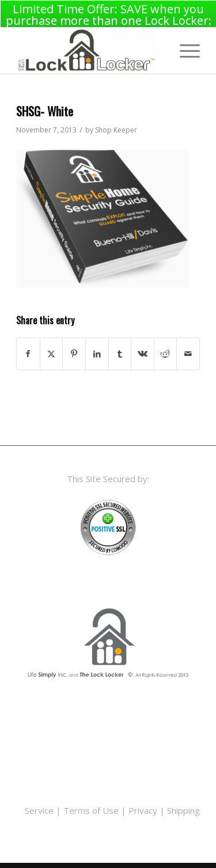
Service (39, 808)
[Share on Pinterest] (74, 352)
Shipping (183, 808)
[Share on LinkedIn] (97, 352)
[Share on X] (52, 352)
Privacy (143, 808)
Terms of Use (91, 808)
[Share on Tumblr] (120, 352)
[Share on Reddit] (166, 352)
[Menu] (184, 48)
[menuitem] (184, 48)
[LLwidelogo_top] (90, 48)
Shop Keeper (116, 128)
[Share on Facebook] (28, 352)
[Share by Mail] (188, 352)
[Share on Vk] (143, 352)
